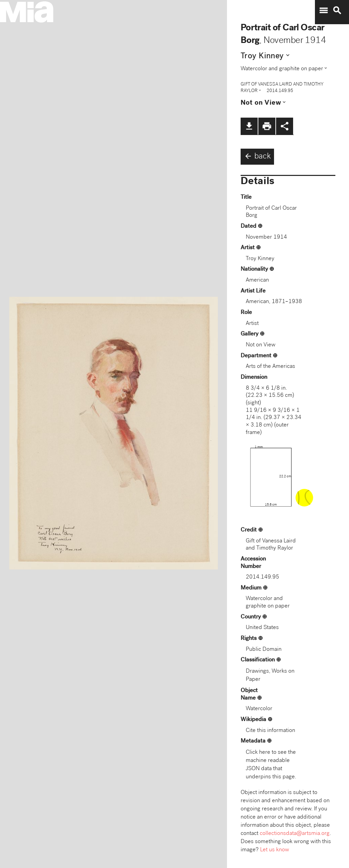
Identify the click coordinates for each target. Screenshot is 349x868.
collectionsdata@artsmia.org (295, 834)
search (337, 11)
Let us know (275, 850)
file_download (249, 126)
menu (323, 11)
